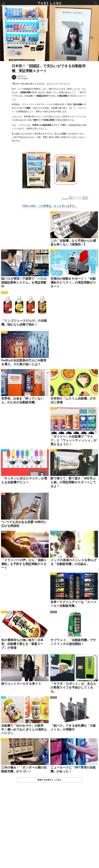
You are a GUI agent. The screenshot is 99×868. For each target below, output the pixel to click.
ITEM (53, 657)
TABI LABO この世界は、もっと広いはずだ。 (49, 207)
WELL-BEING (5, 451)
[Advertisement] (49, 828)
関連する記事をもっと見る (49, 781)
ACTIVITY (54, 214)
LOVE (3, 495)
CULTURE (4, 252)
